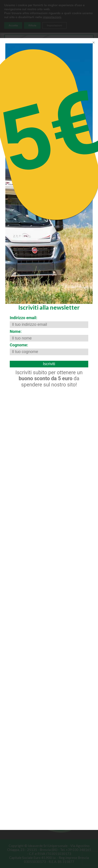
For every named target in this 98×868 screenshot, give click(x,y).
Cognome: (19, 345)
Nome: (16, 331)
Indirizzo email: (24, 318)
